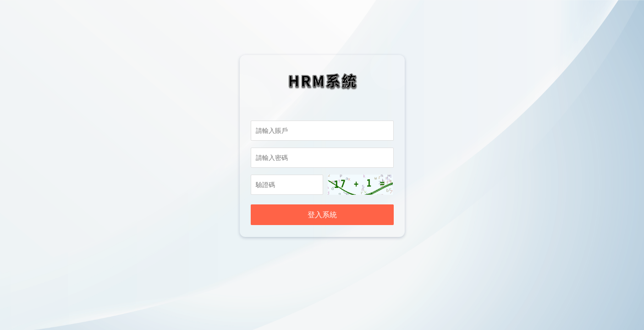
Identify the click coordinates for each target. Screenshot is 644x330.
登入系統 (322, 215)
